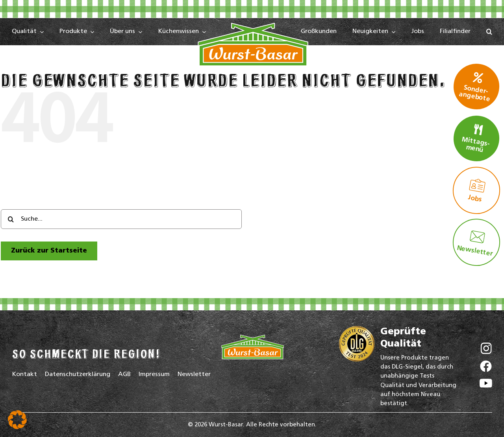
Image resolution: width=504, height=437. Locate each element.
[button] (489, 32)
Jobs (477, 190)
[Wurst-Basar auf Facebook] (486, 368)
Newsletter (475, 243)
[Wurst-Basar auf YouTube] (486, 385)
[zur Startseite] (49, 251)
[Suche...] (121, 219)
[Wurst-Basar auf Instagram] (486, 350)
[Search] (11, 219)
